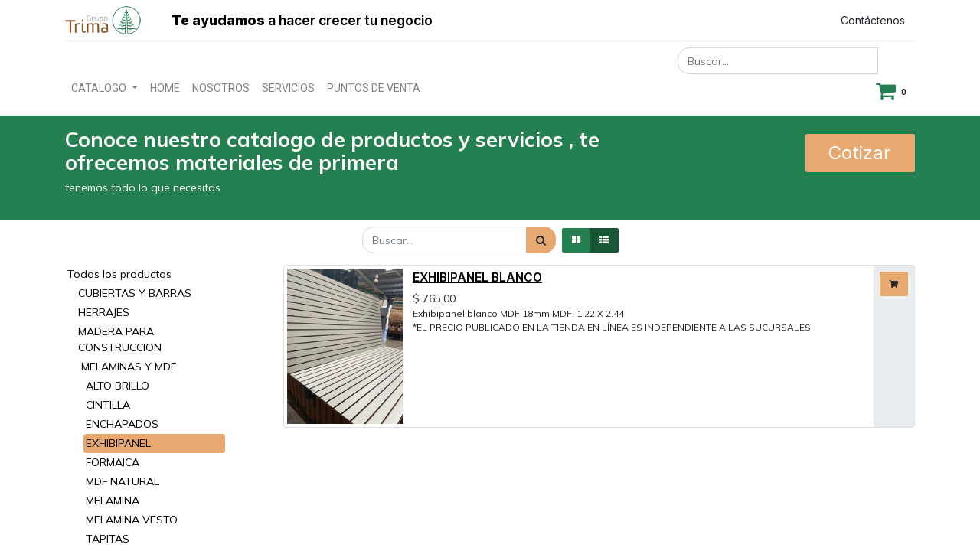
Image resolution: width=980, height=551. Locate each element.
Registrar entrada (759, 20)
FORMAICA (113, 462)
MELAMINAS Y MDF (129, 367)
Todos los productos (119, 274)
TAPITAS (108, 539)
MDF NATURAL (122, 481)
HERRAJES (104, 312)
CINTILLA (108, 405)
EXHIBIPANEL (118, 443)
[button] (894, 284)
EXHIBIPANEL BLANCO (477, 277)
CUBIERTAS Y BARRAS (135, 293)
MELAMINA (113, 500)
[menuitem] (165, 88)
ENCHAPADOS (122, 424)
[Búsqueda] (541, 240)
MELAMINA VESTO (132, 520)
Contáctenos (873, 20)
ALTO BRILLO (118, 386)
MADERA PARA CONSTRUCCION (120, 339)
